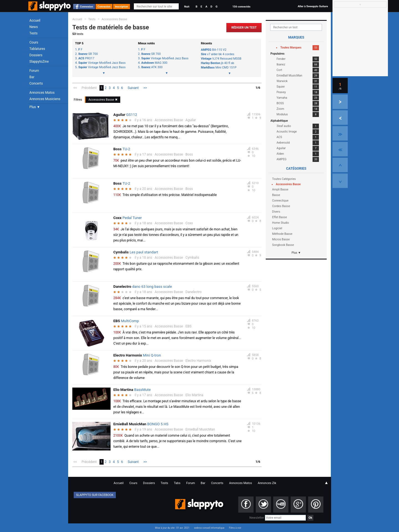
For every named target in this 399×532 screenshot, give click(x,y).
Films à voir (235, 528)
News (34, 27)
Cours (34, 42)
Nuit (187, 7)
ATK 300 (152, 67)
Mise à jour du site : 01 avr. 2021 (172, 528)
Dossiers (36, 55)
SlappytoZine (39, 62)
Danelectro (193, 292)
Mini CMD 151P (219, 68)
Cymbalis (192, 258)
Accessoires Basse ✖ (103, 100)
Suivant (133, 88)
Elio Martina (194, 395)
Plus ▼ (35, 107)
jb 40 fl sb (218, 63)
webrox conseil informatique (209, 528)
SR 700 (88, 54)
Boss (189, 154)
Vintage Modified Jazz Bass (102, 63)
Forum (34, 71)
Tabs (177, 483)
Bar (32, 77)
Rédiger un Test (244, 28)
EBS (188, 326)
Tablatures (37, 49)
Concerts (36, 83)
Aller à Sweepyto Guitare (313, 6)
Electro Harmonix (198, 361)
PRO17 (86, 58)
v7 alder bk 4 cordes (218, 54)
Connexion (87, 7)
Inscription (122, 7)
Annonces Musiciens (45, 99)
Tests (33, 33)
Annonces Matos (42, 93)
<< (75, 88)
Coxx (189, 223)
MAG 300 (154, 63)
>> (145, 88)
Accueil (35, 21)
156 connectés (241, 7)
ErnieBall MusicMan (200, 429)
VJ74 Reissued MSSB (221, 59)
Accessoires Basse (114, 19)
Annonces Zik (267, 483)
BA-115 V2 (214, 50)
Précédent (89, 88)
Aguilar (191, 120)
